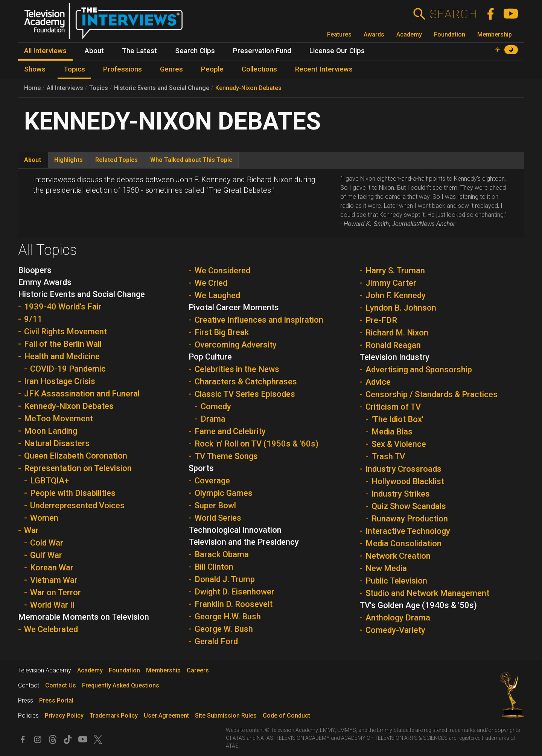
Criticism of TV (393, 407)
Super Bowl (215, 505)
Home (32, 88)
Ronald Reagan (393, 345)
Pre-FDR (381, 320)
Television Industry (394, 357)
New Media (386, 568)
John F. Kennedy (396, 295)
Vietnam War (54, 580)
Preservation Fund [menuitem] (262, 51)
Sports (201, 468)
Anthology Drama (398, 618)
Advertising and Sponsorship (419, 370)
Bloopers (35, 270)
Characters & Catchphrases (246, 382)
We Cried (211, 283)
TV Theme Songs (226, 456)
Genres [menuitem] (171, 69)
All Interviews (65, 88)
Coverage (212, 481)
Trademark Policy (114, 716)
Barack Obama (222, 554)
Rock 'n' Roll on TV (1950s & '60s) (257, 444)
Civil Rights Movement (65, 332)
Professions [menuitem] (123, 69)
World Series (218, 518)
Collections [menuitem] (259, 69)
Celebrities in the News (237, 369)
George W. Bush (224, 629)
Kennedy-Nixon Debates (248, 88)
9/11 (33, 319)
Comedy (216, 406)
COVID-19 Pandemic (68, 369)
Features (339, 34)
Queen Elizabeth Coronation (76, 456)
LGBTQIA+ (49, 481)
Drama (213, 419)
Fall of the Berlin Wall (63, 344)
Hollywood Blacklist (408, 481)
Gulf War (46, 555)
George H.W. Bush (228, 617)
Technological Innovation (235, 530)
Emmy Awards (45, 282)
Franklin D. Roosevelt (234, 604)
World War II (52, 605)
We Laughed (217, 295)
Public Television (396, 581)
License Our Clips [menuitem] (337, 51)
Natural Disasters (57, 443)
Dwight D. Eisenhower (234, 592)
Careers (198, 670)
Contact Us (61, 685)
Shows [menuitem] (35, 69)
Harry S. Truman (395, 271)
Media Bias (392, 432)
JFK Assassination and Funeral (82, 394)
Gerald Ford (216, 641)
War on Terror (56, 592)
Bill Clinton (214, 567)
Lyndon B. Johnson (401, 308)
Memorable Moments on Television (84, 617)
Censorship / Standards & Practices (432, 394)
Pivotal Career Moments (234, 307)
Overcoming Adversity (236, 345)
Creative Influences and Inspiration (259, 320)
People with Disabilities (73, 493)
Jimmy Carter (391, 283)
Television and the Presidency (244, 542)
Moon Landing (51, 431)
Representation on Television (78, 468)
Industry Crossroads (403, 469)
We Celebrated (51, 629)
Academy (409, 34)
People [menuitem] (212, 69)
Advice (378, 382)
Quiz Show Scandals (409, 506)
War (31, 530)
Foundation (450, 34)
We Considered (222, 271)
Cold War (47, 543)
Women (44, 518)
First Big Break (222, 332)
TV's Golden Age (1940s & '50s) (418, 605)
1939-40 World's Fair (63, 307)
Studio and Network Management (427, 593)
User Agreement (166, 716)
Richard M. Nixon (397, 333)
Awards (374, 34)
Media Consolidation (403, 543)
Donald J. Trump (225, 579)
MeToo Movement (59, 418)
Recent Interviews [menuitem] (324, 69)
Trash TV (388, 456)
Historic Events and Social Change (162, 88)
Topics (99, 88)
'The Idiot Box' (397, 419)
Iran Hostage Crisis (60, 381)
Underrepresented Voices (77, 505)
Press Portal (56, 700)
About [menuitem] (94, 51)
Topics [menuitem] (74, 69)
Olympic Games (224, 493)
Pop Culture (210, 357)
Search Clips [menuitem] (195, 51)
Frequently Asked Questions (121, 685)
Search (453, 14)
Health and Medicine (62, 356)
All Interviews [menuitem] (45, 51)
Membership (495, 34)
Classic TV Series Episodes (245, 394)
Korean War (52, 568)
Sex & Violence (399, 444)
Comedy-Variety (395, 630)
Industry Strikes (401, 494)
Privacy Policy (64, 716)
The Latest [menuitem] (139, 51)
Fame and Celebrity (230, 431)
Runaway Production (410, 519)
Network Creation (398, 556)
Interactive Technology (408, 531)
